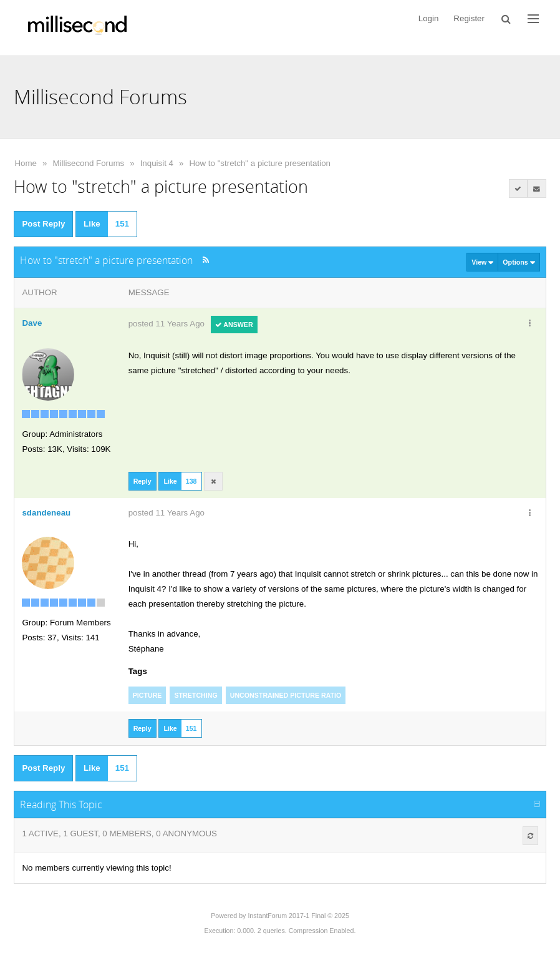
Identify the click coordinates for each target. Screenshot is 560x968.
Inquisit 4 (157, 163)
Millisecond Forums (88, 163)
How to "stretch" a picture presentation (260, 163)
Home (26, 163)
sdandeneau (46, 513)
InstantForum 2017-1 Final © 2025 (298, 916)
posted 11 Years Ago (167, 324)
